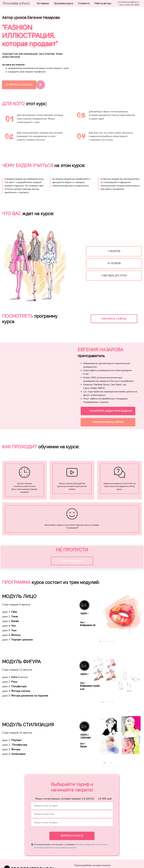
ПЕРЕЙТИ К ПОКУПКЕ (19, 85)
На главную (43, 3)
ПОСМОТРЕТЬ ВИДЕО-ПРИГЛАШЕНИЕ (111, 411)
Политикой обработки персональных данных (55, 849)
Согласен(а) (100, 846)
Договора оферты (84, 846)
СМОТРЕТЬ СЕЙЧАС (114, 319)
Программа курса (64, 3)
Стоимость (84, 3)
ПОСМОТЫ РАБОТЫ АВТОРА (108, 422)
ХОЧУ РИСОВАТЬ (72, 562)
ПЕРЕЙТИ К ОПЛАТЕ (72, 837)
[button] (77, 616)
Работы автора (103, 3)
